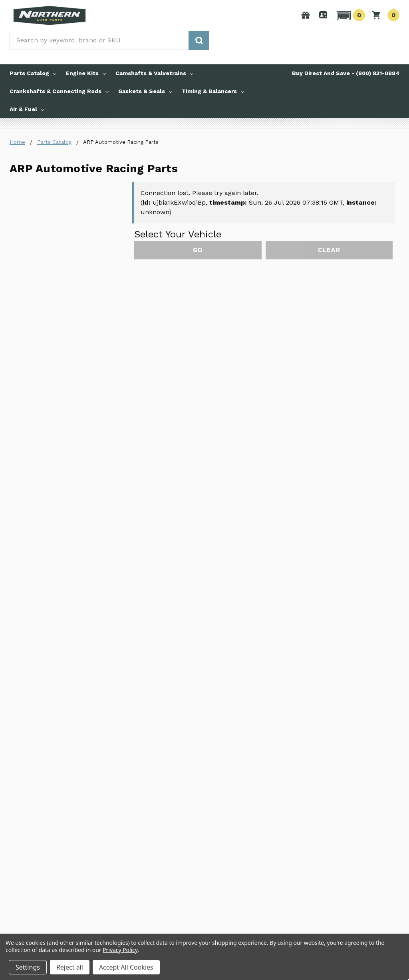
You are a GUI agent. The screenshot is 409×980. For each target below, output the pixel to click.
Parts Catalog (33, 73)
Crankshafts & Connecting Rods (59, 91)
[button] (350, 15)
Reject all (70, 967)
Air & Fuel (27, 109)
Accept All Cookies (126, 967)
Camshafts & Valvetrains (154, 73)
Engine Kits (86, 73)
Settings (28, 967)
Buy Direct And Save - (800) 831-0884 (346, 73)
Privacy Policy (120, 950)
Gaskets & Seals (145, 91)
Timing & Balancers (213, 91)
